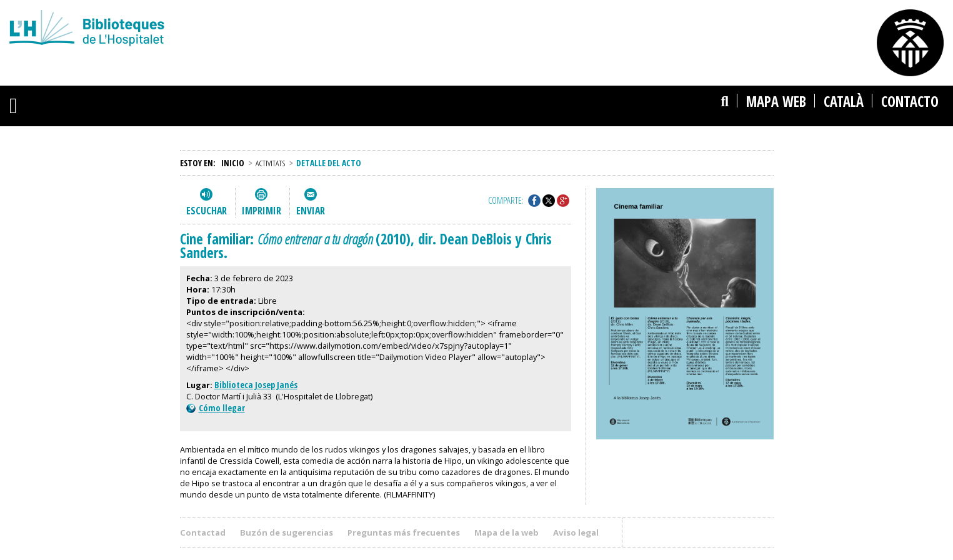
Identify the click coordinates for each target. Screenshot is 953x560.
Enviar (311, 211)
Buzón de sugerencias (287, 532)
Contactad (203, 532)
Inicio (233, 163)
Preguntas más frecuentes (404, 532)
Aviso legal (576, 532)
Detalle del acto (329, 163)
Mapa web (776, 102)
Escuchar (207, 211)
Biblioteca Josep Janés (256, 385)
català (844, 102)
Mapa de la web (506, 532)
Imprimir (262, 211)
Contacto (910, 102)
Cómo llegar (216, 408)
